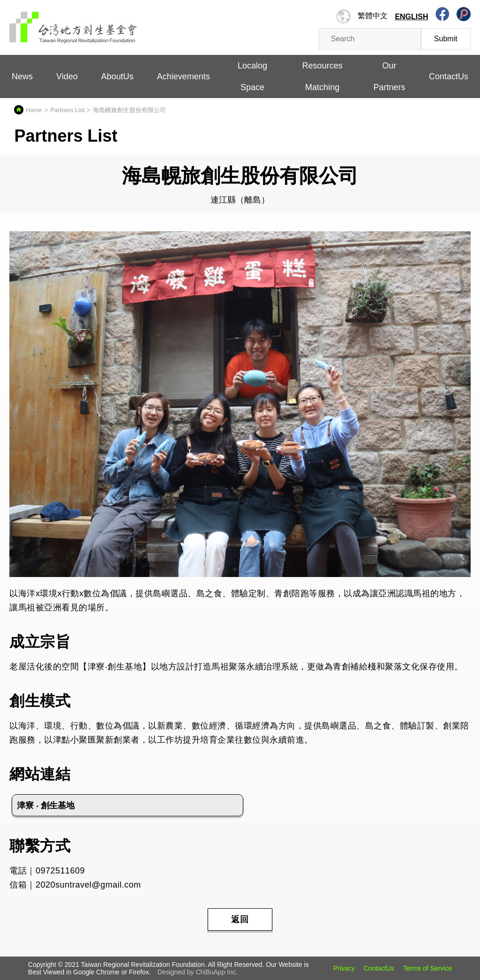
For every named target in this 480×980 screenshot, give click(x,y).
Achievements (184, 76)
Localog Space (252, 76)
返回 (240, 919)
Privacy (344, 968)
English (411, 17)
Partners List (67, 110)
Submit (446, 39)
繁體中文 (373, 16)
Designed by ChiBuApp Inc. (198, 972)
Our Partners (389, 76)
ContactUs (449, 76)
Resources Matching (322, 76)
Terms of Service (427, 968)
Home (34, 110)
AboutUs (117, 76)
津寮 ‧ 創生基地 (46, 805)
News (22, 76)
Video (67, 76)
